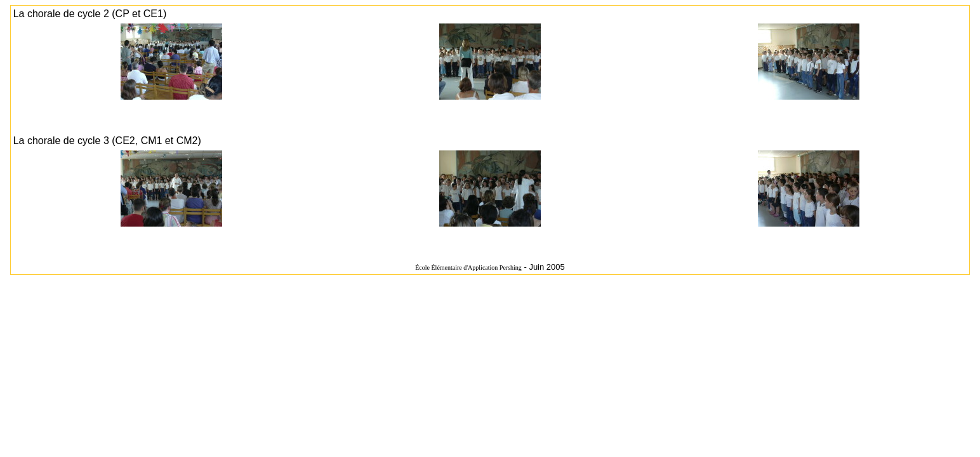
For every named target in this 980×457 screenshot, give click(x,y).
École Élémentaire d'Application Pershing (468, 268)
